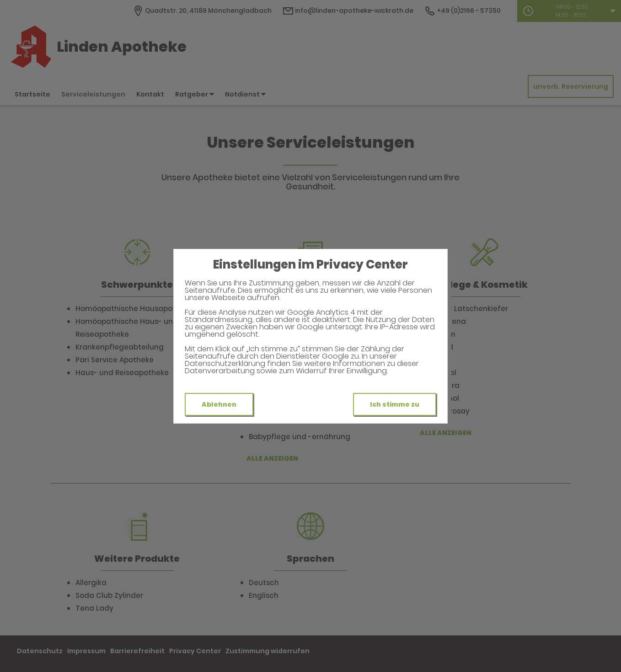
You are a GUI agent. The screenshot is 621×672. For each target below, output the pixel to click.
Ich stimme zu (395, 404)
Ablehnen (219, 404)
